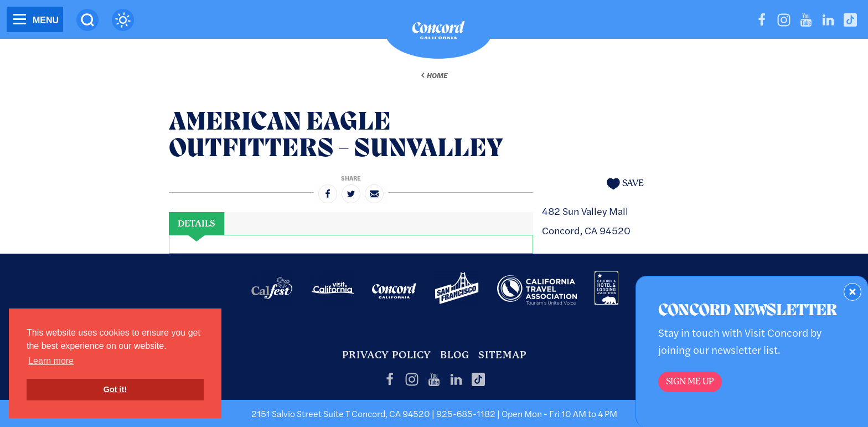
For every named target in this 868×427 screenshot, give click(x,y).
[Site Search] (87, 20)
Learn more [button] (51, 361)
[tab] (197, 224)
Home (437, 75)
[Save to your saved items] (625, 184)
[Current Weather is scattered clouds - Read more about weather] (123, 20)
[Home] (438, 33)
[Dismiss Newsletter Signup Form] (852, 292)
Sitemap (502, 355)
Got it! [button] (115, 389)
